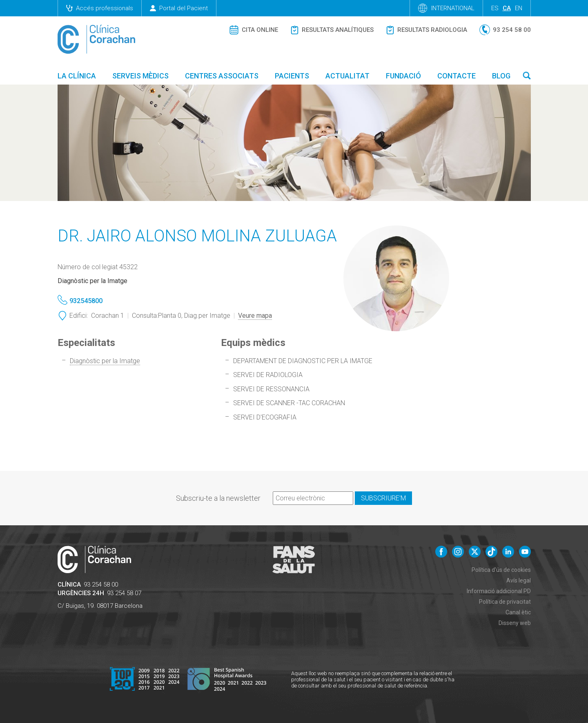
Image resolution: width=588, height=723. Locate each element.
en (519, 8)
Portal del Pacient (179, 8)
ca (507, 8)
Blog (501, 76)
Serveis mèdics (140, 76)
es (495, 8)
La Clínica (77, 76)
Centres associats (222, 76)
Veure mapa (255, 316)
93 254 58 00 (101, 585)
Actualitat (347, 76)
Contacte (457, 76)
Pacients (292, 76)
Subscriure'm (383, 498)
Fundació (403, 76)
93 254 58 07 (124, 593)
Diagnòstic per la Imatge (105, 361)
